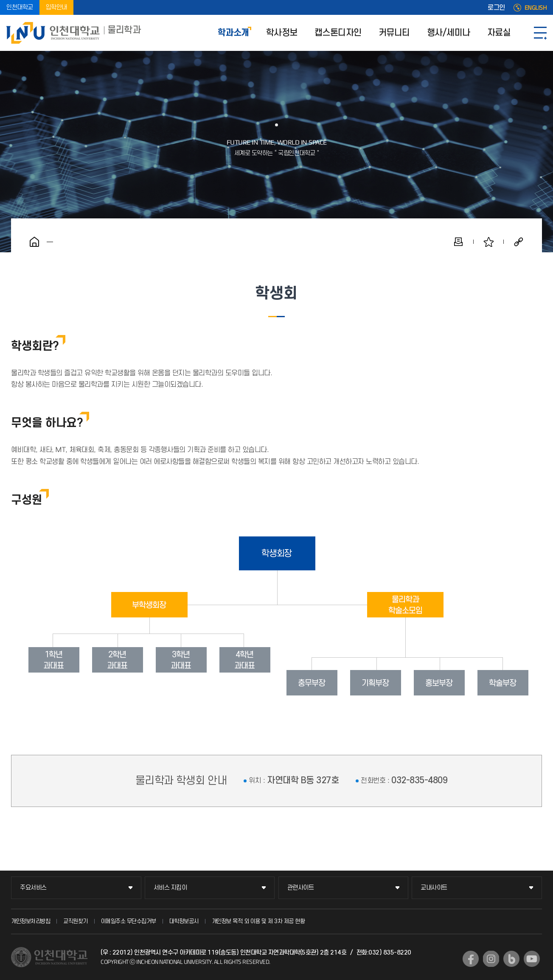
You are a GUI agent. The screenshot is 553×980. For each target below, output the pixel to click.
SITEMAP (540, 33)
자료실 (499, 33)
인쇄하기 (458, 242)
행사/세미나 (449, 33)
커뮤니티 (394, 33)
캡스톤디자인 (338, 33)
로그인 (496, 8)
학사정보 (282, 33)
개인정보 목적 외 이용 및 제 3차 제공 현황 (258, 921)
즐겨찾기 (488, 242)
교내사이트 (434, 888)
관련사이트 (301, 888)
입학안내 (56, 7)
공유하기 (519, 242)
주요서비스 (33, 888)
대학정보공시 (184, 921)
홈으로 (34, 242)
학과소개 (233, 33)
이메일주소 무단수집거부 (129, 921)
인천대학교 (20, 7)
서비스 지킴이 (170, 888)
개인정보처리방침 (31, 921)
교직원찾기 (76, 921)
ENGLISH (536, 8)
